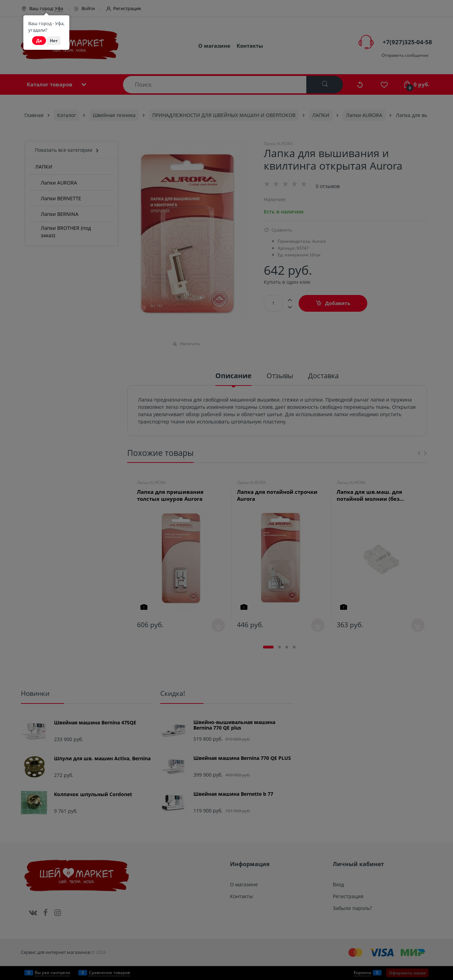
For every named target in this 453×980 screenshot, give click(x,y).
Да (39, 41)
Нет (54, 41)
